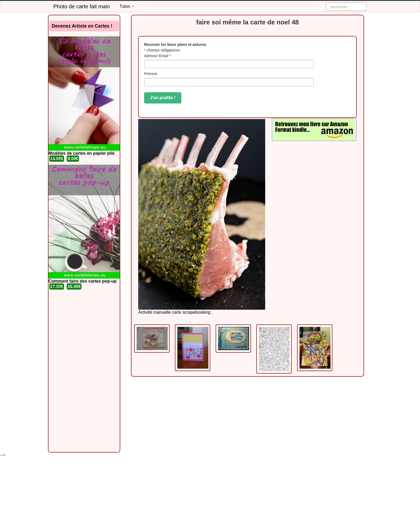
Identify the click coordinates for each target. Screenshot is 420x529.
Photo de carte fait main (82, 6)
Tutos (127, 6)
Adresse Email (157, 56)
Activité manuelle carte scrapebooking (174, 312)
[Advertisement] (84, 372)
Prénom (151, 74)
